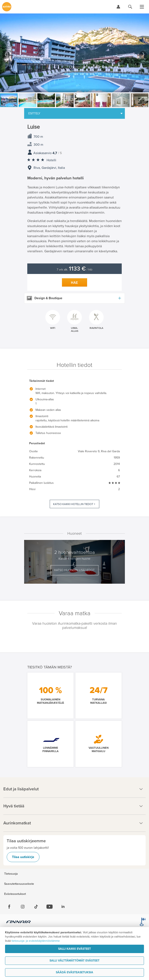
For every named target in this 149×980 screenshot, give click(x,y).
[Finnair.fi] (19, 922)
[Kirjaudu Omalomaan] (118, 7)
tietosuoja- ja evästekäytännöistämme (36, 941)
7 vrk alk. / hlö (74, 270)
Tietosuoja (11, 874)
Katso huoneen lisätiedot (74, 570)
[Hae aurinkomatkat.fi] (130, 7)
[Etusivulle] (7, 7)
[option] (74, 53)
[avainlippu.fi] (143, 922)
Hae (74, 283)
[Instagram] (23, 907)
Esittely (34, 113)
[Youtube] (50, 907)
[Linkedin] (63, 907)
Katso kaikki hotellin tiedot (73, 504)
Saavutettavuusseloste (19, 884)
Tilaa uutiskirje (23, 857)
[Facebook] (9, 907)
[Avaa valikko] (142, 7)
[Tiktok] (36, 907)
